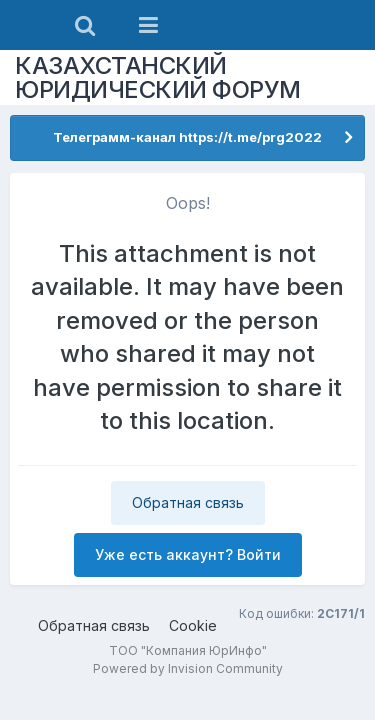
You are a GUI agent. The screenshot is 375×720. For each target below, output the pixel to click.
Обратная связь (188, 502)
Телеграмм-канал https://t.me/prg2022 (187, 137)
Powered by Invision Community (188, 668)
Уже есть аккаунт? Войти (188, 554)
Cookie (193, 625)
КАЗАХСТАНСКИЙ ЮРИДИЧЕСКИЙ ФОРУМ (158, 77)
